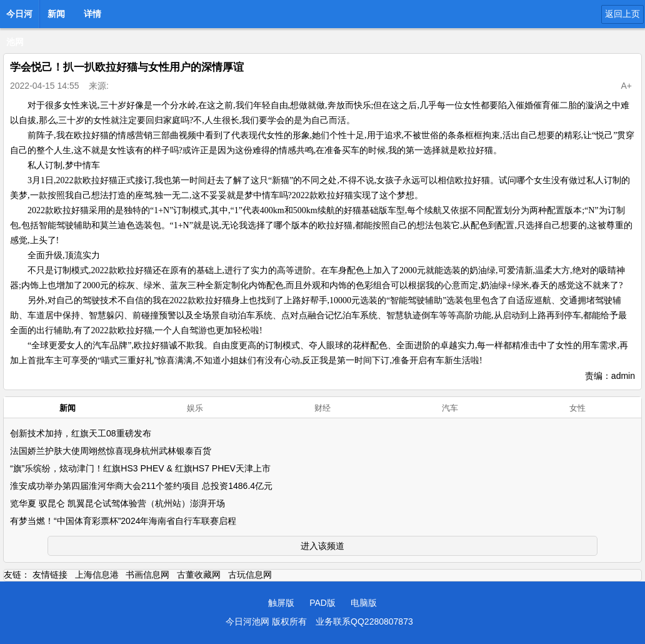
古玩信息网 (250, 575)
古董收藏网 (199, 575)
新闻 (56, 14)
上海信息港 (97, 575)
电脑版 (364, 603)
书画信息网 (147, 575)
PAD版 (322, 603)
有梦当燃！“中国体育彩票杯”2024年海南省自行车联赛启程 (123, 521)
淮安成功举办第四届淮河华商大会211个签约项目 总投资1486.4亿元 (141, 486)
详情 (92, 14)
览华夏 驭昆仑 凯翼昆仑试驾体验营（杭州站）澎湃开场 (117, 503)
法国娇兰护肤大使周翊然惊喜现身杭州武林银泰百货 (111, 451)
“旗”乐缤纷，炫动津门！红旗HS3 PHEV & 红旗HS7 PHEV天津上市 (140, 468)
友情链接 (50, 575)
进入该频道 (322, 546)
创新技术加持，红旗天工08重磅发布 (81, 433)
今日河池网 (19, 18)
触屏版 (281, 603)
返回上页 (622, 14)
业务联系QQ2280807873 (364, 621)
